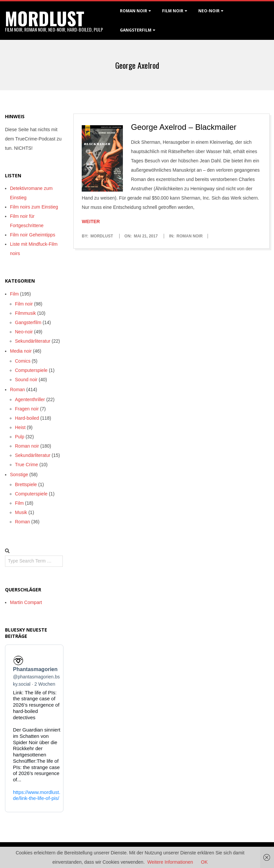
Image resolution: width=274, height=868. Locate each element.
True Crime (27, 465)
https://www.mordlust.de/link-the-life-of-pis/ (37, 795)
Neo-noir (24, 332)
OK (204, 862)
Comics (23, 361)
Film (14, 294)
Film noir (173, 11)
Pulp (20, 437)
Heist (20, 427)
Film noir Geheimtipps (33, 235)
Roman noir (134, 11)
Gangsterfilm (136, 30)
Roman (17, 390)
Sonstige (19, 475)
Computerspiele (31, 370)
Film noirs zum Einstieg (34, 207)
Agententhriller (30, 399)
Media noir (21, 351)
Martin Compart (26, 602)
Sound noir (26, 380)
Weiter (91, 221)
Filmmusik (25, 313)
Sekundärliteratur (33, 341)
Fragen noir (27, 409)
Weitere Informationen (170, 862)
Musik (21, 512)
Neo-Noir (209, 11)
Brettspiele (26, 484)
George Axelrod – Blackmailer (183, 127)
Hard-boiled (27, 418)
